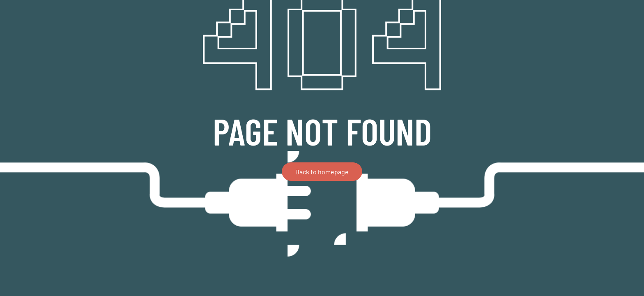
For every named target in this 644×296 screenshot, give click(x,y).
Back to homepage (322, 172)
